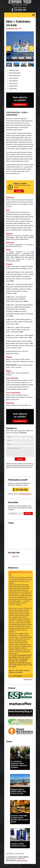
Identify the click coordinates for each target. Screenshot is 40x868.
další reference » (28, 680)
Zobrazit (19, 191)
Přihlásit (28, 513)
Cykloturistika (10, 29)
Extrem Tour (15, 556)
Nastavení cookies (22, 861)
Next (31, 48)
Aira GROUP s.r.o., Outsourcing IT (15, 854)
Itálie (16, 29)
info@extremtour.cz (25, 494)
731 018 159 (21, 490)
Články (9, 741)
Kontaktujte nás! (20, 105)
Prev (9, 48)
